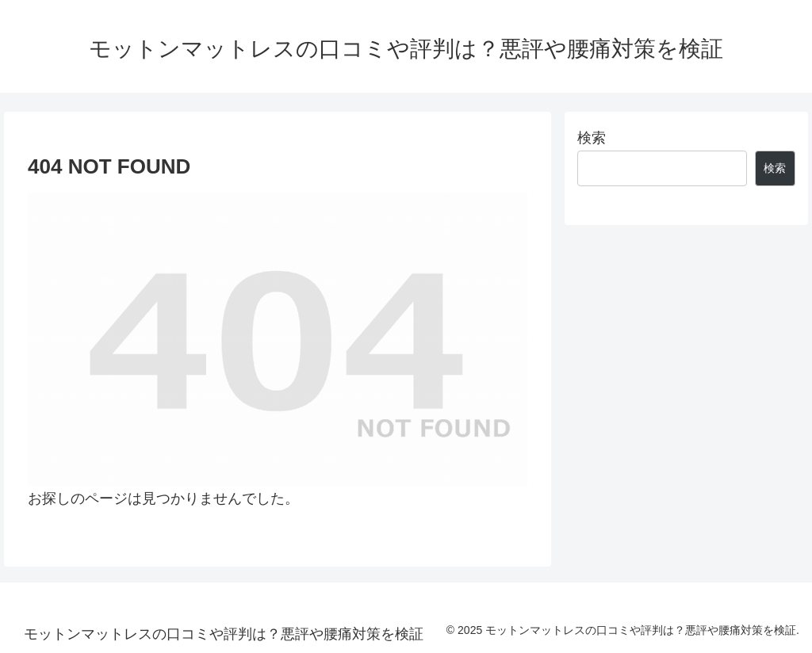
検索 (592, 138)
